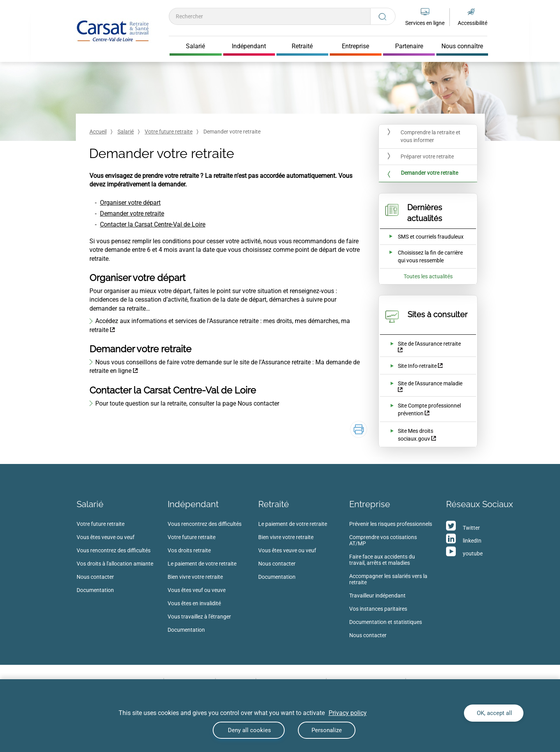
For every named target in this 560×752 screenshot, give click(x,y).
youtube (473, 553)
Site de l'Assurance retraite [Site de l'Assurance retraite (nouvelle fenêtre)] (429, 344)
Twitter (471, 528)
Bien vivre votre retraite (195, 577)
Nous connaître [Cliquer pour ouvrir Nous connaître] (462, 46)
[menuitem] (122, 559)
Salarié (126, 132)
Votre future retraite (169, 132)
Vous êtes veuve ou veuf (106, 537)
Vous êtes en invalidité (194, 603)
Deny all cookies (249, 730)
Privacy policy (348, 713)
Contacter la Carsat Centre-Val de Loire (153, 224)
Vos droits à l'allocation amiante (115, 564)
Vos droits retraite (189, 550)
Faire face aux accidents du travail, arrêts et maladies (382, 560)
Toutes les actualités (428, 276)
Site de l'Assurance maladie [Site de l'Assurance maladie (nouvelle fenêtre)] (430, 383)
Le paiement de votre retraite (202, 564)
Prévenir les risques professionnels (391, 524)
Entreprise (370, 504)
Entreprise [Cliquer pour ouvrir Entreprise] (355, 46)
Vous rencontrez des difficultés (114, 550)
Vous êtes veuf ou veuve (197, 590)
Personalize (327, 730)
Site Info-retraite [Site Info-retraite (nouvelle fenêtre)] (417, 366)
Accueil (98, 132)
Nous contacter (95, 577)
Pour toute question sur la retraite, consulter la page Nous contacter (187, 403)
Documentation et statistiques (386, 622)
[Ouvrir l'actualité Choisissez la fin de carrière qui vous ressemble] (423, 257)
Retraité (274, 504)
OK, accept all (494, 713)
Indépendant (193, 504)
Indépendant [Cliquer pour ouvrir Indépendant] (249, 46)
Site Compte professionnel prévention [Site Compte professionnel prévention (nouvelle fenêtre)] (429, 409)
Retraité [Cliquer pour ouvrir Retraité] (302, 46)
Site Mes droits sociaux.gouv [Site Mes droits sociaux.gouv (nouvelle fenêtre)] (416, 435)
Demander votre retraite (132, 213)
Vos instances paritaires (378, 609)
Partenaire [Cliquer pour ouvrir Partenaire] (409, 46)
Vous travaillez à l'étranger (199, 617)
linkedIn (472, 541)
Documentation (95, 590)
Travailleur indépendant (377, 596)
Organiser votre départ (130, 203)
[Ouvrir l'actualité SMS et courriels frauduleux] (421, 237)
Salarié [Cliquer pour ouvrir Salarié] (195, 46)
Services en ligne (425, 23)
